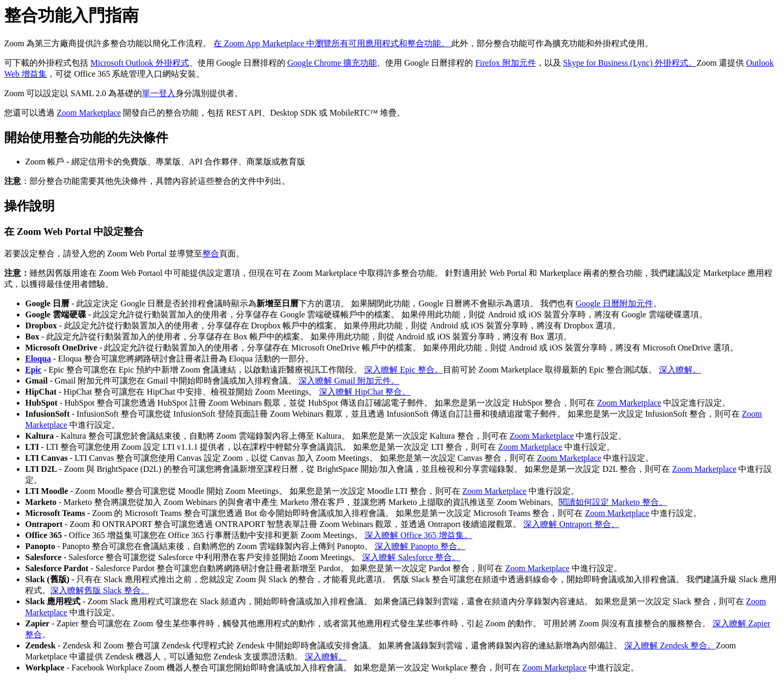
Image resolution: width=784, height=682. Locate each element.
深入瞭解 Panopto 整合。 (420, 546)
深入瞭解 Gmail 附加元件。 (349, 381)
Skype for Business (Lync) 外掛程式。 (630, 63)
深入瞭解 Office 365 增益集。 (419, 535)
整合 (211, 254)
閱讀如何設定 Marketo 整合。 (613, 502)
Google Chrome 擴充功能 (332, 63)
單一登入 (159, 93)
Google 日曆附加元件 (615, 303)
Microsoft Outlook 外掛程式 (140, 63)
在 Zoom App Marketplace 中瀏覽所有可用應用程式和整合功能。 (332, 43)
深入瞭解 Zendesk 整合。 (670, 645)
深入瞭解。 (680, 370)
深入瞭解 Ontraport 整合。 (571, 524)
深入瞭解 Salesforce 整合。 (411, 557)
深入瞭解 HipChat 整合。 (365, 392)
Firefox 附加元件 (505, 63)
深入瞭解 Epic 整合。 (403, 370)
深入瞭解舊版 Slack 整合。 (100, 590)
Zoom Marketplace (89, 113)
